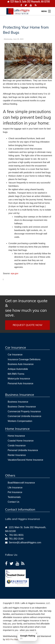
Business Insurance (18, 402)
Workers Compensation (20, 421)
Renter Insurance (17, 455)
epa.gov (15, 273)
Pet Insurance (15, 492)
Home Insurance (16, 436)
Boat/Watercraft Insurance (21, 483)
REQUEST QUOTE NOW (28, 325)
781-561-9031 (16, 535)
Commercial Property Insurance (24, 411)
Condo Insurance (17, 446)
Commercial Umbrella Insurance (25, 416)
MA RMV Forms (16, 374)
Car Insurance (15, 355)
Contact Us (14, 502)
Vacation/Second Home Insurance (26, 460)
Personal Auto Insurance (21, 383)
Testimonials (14, 497)
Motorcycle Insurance (19, 379)
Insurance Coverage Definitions (24, 359)
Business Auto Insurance (21, 364)
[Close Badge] (37, 633)
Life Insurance (15, 488)
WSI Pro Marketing (15, 639)
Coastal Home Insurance (21, 441)
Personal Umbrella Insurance (23, 450)
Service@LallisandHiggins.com (24, 543)
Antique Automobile (18, 369)
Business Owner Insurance (22, 407)
